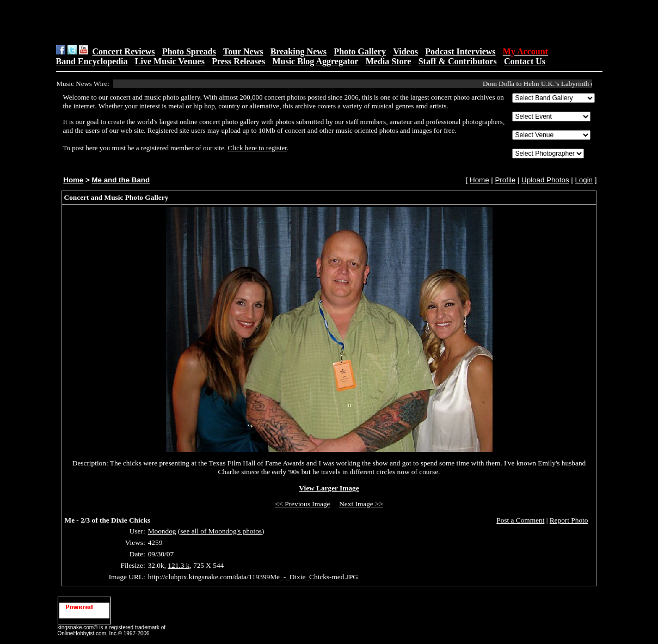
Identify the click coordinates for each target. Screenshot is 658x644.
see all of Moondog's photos (221, 531)
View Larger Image (329, 488)
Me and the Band (121, 180)
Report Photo (569, 520)
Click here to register (257, 148)
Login (584, 180)
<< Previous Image (303, 504)
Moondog (162, 531)
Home (73, 180)
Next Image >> (361, 504)
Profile (505, 180)
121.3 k (179, 565)
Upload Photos (545, 180)
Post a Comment (520, 520)
